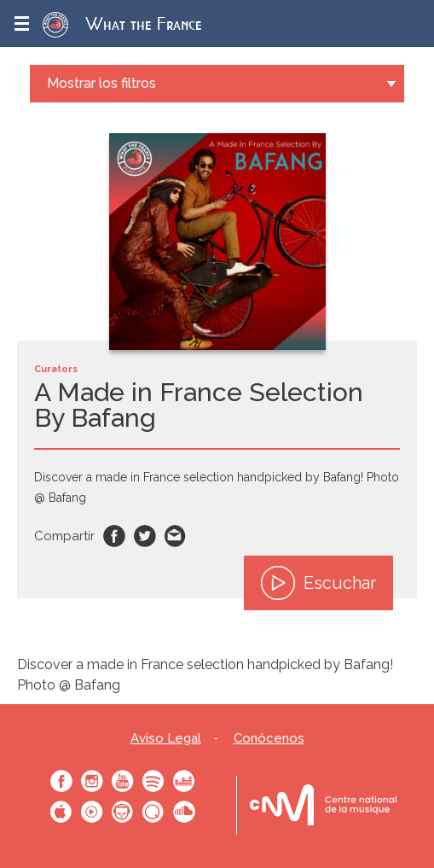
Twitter (145, 536)
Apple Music (61, 812)
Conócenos (269, 739)
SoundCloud (184, 812)
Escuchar (318, 583)
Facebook (114, 536)
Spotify (153, 781)
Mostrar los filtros (101, 83)
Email (176, 536)
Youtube (123, 781)
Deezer (184, 781)
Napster (123, 812)
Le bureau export (323, 805)
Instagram (92, 781)
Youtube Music (92, 812)
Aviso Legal (166, 739)
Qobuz (153, 812)
